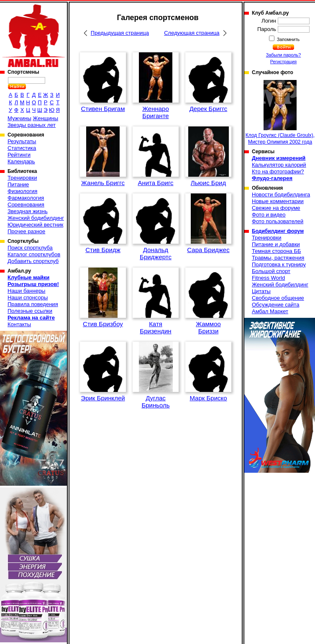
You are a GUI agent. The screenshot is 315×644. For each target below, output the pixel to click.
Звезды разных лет (32, 125)
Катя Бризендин (155, 327)
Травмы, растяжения (278, 258)
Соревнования (26, 205)
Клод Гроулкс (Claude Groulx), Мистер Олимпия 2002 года (280, 112)
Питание (18, 184)
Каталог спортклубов (34, 254)
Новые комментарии (278, 201)
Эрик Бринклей (103, 398)
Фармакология (26, 198)
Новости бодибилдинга (281, 194)
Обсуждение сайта (275, 305)
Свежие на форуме (276, 208)
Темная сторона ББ (277, 251)
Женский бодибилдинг (36, 218)
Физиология (22, 191)
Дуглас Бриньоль (155, 402)
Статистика (22, 148)
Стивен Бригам (103, 109)
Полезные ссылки (30, 311)
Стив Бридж (103, 250)
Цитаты (261, 291)
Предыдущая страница (120, 33)
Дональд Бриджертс (156, 253)
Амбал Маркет (270, 311)
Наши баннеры (26, 291)
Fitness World (268, 278)
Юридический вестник (35, 225)
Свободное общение (278, 298)
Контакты (19, 324)
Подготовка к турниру (279, 264)
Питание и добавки (276, 244)
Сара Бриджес (208, 250)
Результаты (22, 141)
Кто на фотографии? (278, 171)
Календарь (21, 161)
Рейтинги (19, 155)
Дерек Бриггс (209, 109)
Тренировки (22, 178)
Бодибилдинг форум (278, 231)
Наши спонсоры (28, 298)
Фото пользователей (278, 221)
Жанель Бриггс (103, 183)
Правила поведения (33, 304)
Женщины (45, 118)
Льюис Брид (208, 183)
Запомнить (288, 39)
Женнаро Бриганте (156, 112)
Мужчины (19, 118)
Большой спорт (271, 271)
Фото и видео (269, 215)
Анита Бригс (155, 183)
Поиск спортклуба (30, 248)
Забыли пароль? (284, 55)
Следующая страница (192, 33)
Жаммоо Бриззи (208, 327)
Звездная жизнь (28, 211)
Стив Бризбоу (103, 324)
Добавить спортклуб (33, 261)
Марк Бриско (208, 398)
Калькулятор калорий (279, 165)
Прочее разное (26, 231)
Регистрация (283, 62)
